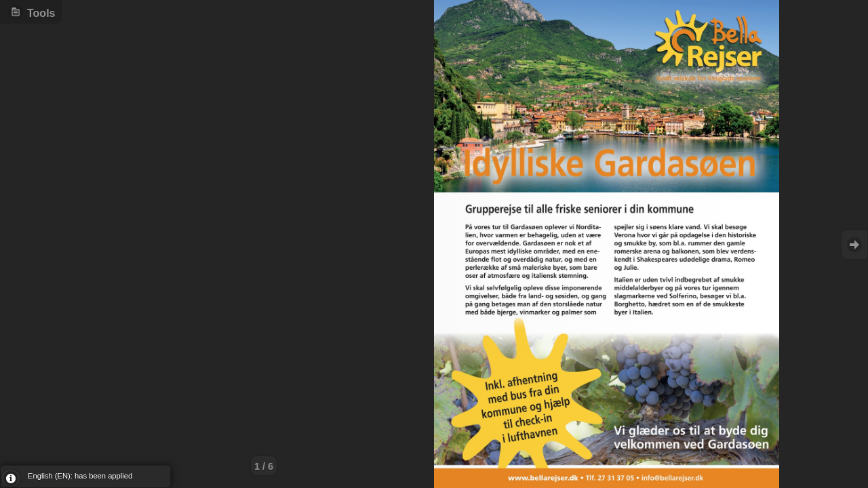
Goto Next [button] (854, 244)
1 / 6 (264, 466)
